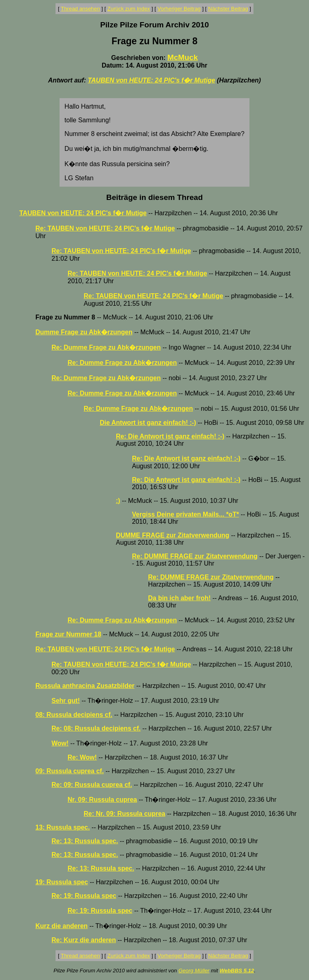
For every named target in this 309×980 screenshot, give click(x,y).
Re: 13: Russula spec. (85, 841)
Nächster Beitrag (228, 9)
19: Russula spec (62, 882)
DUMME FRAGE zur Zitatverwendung (173, 535)
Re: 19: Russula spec (84, 896)
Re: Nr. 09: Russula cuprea (125, 814)
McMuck (183, 57)
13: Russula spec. (63, 827)
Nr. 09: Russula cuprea (102, 800)
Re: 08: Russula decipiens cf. (96, 728)
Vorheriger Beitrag (179, 9)
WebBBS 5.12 (237, 971)
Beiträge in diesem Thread (154, 197)
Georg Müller (194, 971)
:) (118, 501)
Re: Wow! (82, 757)
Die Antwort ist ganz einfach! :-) (148, 423)
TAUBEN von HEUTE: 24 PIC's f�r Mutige (151, 80)
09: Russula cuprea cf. (70, 771)
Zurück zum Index (129, 9)
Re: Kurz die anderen (84, 940)
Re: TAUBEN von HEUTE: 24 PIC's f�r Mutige (105, 228)
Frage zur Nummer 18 (68, 634)
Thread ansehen (80, 9)
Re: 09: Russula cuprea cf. (92, 785)
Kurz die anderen (62, 926)
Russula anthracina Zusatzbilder (85, 686)
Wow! (60, 743)
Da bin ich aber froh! (179, 598)
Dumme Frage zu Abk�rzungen (84, 332)
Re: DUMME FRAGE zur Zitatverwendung (195, 556)
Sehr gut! (66, 701)
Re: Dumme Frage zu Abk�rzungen (106, 347)
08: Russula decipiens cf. (74, 715)
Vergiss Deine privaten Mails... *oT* (185, 514)
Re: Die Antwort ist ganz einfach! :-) (170, 436)
